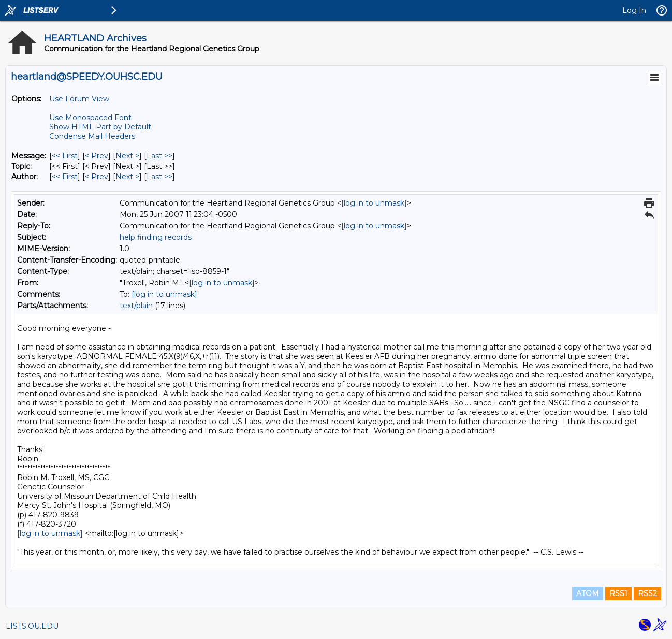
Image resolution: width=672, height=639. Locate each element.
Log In (634, 10)
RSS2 (647, 593)
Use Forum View (79, 99)
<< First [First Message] (65, 156)
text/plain (136, 306)
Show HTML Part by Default (100, 127)
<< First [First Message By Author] (65, 177)
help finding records (156, 237)
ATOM (588, 593)
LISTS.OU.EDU (32, 626)
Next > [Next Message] (127, 156)
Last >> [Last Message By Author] (159, 177)
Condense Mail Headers (92, 136)
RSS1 (618, 593)
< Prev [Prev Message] (97, 156)
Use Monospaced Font (90, 118)
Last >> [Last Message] (159, 156)
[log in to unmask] (374, 203)
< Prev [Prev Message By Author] (97, 177)
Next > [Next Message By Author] (127, 177)
